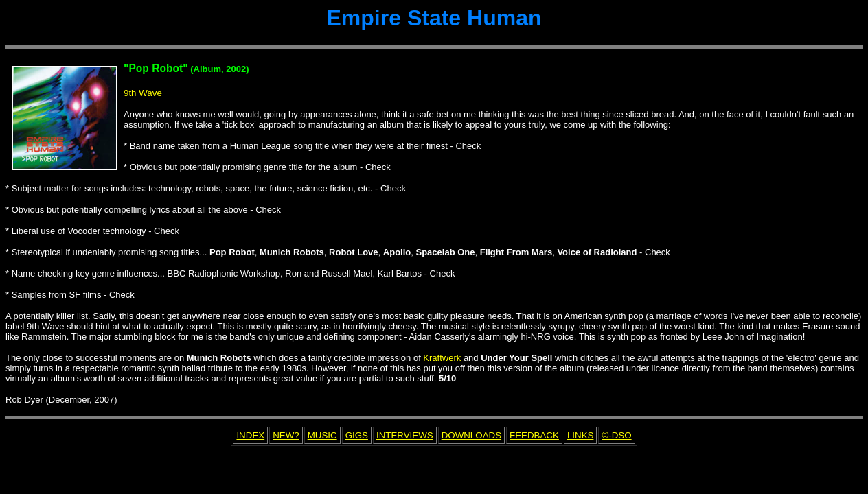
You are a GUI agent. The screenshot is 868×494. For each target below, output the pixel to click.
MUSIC (322, 435)
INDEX (250, 435)
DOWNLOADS (471, 435)
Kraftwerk (442, 358)
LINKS (581, 435)
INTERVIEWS (405, 435)
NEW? (286, 435)
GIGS (357, 435)
